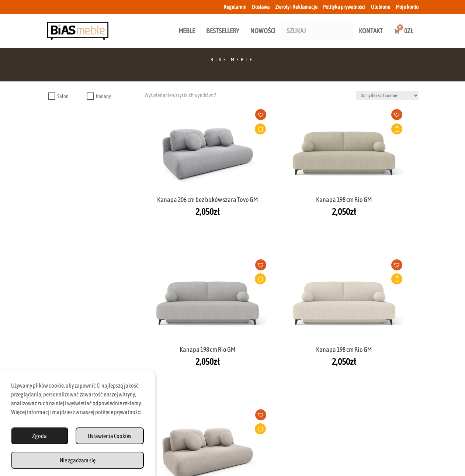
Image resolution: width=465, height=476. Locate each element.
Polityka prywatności (344, 7)
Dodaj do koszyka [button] (181, 129)
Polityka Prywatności (305, 444)
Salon (63, 96)
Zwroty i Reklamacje (296, 7)
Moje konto (407, 7)
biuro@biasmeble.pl (171, 393)
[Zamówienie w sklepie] (387, 95)
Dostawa (261, 7)
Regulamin (235, 7)
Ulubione (381, 7)
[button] (184, 117)
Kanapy (103, 96)
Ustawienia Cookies (110, 436)
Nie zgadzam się (78, 460)
